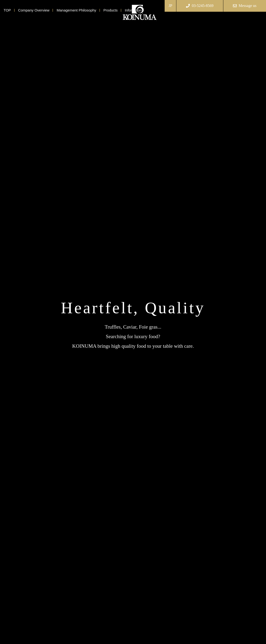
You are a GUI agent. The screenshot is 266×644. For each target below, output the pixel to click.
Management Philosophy (76, 10)
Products (111, 10)
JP (171, 6)
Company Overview (34, 10)
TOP (7, 10)
